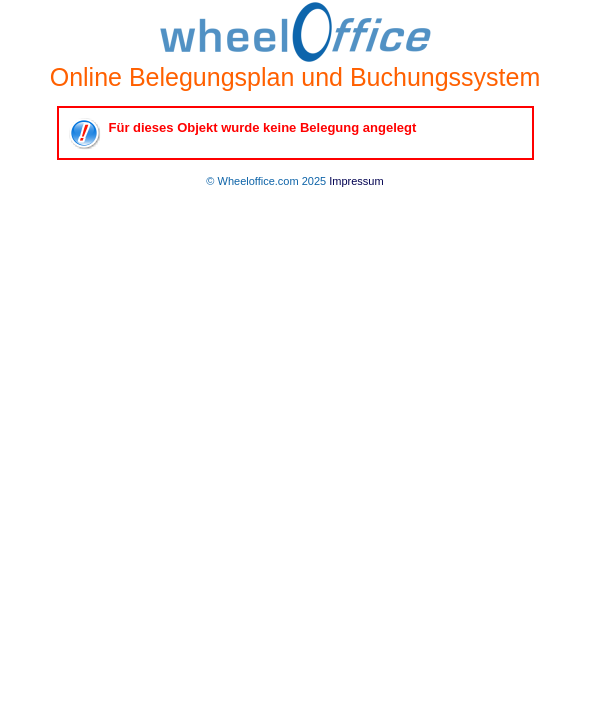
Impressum (356, 181)
